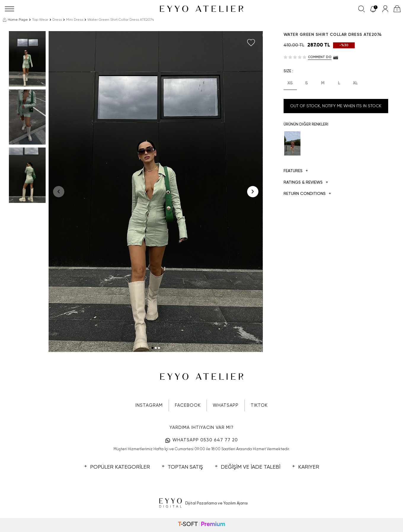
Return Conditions (307, 194)
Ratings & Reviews (306, 183)
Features (296, 171)
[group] (156, 192)
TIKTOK (259, 405)
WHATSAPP (226, 405)
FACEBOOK (188, 405)
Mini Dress (75, 20)
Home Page (15, 20)
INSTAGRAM (149, 405)
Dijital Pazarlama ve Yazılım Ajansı (202, 503)
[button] (152, 348)
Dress (57, 20)
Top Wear (40, 20)
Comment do (320, 57)
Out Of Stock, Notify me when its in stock (336, 106)
